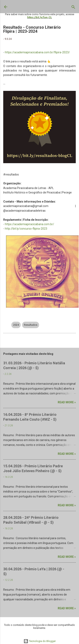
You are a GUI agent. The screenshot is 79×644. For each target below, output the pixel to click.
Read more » (67, 402)
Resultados (31, 325)
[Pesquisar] (73, 8)
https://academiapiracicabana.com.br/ (29, 224)
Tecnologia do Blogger (40, 641)
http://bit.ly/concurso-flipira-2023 (26, 229)
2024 (16, 325)
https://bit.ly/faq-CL (39, 17)
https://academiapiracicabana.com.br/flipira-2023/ (37, 52)
